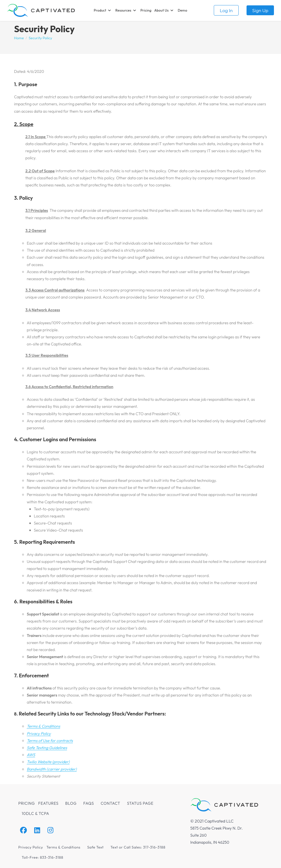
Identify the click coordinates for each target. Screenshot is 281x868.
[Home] (19, 38)
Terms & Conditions (63, 847)
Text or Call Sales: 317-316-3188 (138, 847)
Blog (71, 803)
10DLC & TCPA (35, 813)
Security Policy (40, 38)
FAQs (89, 803)
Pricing (27, 803)
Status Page (140, 803)
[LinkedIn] (37, 830)
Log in (226, 10)
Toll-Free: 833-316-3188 (43, 857)
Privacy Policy (31, 847)
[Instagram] (50, 830)
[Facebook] (23, 830)
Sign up (260, 10)
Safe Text (95, 847)
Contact (111, 803)
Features (48, 803)
